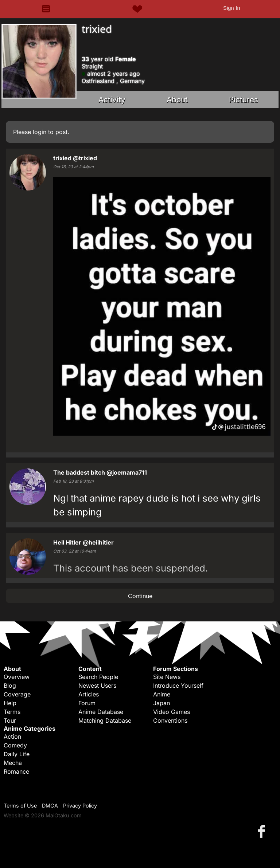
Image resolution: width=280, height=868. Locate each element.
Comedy (15, 745)
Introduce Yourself (178, 686)
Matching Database (105, 720)
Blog (10, 686)
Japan (162, 703)
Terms (12, 712)
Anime (162, 694)
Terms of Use (20, 806)
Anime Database (101, 712)
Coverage (17, 694)
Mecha (13, 763)
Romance (16, 771)
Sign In (232, 8)
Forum (87, 703)
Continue (140, 596)
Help (10, 703)
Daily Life (17, 754)
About (177, 100)
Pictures (244, 100)
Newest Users (97, 686)
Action (12, 737)
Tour (10, 720)
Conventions (170, 720)
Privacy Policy (80, 806)
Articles (89, 694)
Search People (98, 677)
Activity (112, 100)
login (40, 132)
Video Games (172, 712)
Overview (17, 677)
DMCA (50, 806)
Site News (167, 677)
